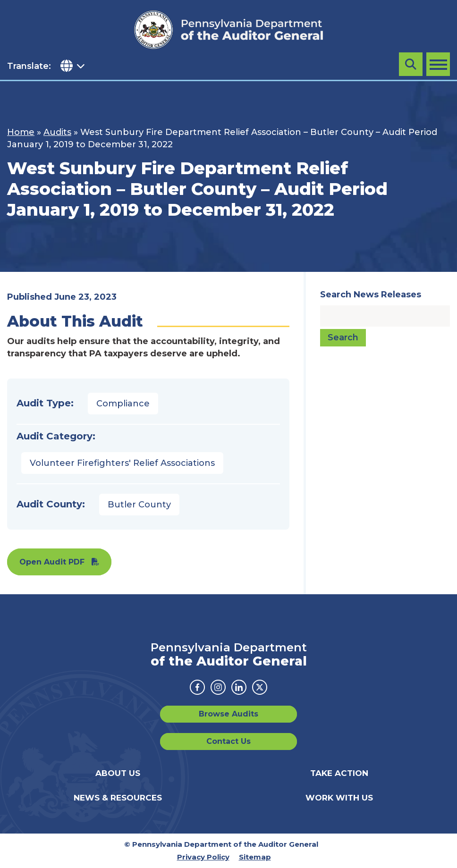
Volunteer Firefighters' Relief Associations (122, 463)
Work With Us (339, 798)
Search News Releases (371, 295)
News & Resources (118, 798)
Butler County (139, 505)
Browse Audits (228, 714)
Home (21, 132)
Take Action (339, 773)
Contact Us (228, 741)
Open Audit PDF (52, 562)
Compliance (123, 404)
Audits (57, 132)
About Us (118, 773)
